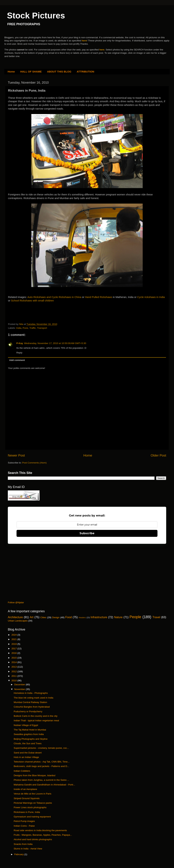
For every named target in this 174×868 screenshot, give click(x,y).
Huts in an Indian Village (26, 757)
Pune (25, 328)
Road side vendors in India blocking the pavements (40, 830)
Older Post (158, 455)
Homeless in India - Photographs (31, 693)
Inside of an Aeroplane (25, 789)
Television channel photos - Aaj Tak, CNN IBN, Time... (42, 762)
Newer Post (16, 455)
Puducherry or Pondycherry (28, 711)
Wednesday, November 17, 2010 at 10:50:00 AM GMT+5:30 (55, 343)
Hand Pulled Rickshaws (98, 297)
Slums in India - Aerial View (28, 849)
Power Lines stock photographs (30, 807)
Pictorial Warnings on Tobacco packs (33, 803)
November (20, 689)
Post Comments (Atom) (34, 463)
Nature (118, 617)
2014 (14, 662)
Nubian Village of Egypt (26, 725)
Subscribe (87, 533)
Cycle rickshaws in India (151, 297)
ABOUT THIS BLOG (59, 72)
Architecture (15, 617)
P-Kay (20, 343)
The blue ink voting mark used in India (33, 698)
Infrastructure (99, 617)
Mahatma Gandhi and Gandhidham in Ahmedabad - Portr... (44, 785)
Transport (42, 328)
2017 (14, 649)
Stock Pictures (36, 16)
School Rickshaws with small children (32, 301)
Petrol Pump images (24, 821)
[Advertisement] (49, 315)
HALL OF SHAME (31, 72)
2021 (14, 639)
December (20, 685)
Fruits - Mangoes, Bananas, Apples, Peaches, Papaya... (43, 835)
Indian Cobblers (22, 771)
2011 (14, 676)
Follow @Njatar (16, 602)
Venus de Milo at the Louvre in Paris (33, 794)
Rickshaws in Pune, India (27, 812)
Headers (82, 617)
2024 (14, 635)
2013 (14, 667)
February (19, 854)
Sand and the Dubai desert (28, 753)
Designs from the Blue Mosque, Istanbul (35, 775)
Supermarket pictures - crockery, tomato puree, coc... (41, 748)
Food (68, 617)
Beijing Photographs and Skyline (31, 739)
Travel (156, 617)
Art (32, 617)
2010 (14, 681)
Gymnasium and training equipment (32, 817)
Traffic (33, 328)
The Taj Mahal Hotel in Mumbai (30, 730)
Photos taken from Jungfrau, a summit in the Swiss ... (41, 780)
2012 (14, 671)
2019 (14, 644)
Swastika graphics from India (29, 734)
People (135, 617)
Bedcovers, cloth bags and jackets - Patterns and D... (41, 766)
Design (56, 617)
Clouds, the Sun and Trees (28, 743)
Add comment (17, 360)
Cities (43, 617)
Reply (19, 353)
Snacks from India (23, 844)
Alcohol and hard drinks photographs (33, 839)
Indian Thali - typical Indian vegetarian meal (36, 720)
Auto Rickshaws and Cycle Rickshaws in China (54, 297)
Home (11, 72)
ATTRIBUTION (86, 72)
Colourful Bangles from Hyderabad (32, 707)
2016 (14, 653)
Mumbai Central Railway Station (30, 702)
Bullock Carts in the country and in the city (36, 716)
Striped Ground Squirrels (27, 798)
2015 (14, 658)
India (19, 328)
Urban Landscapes (18, 621)
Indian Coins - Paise (24, 826)
